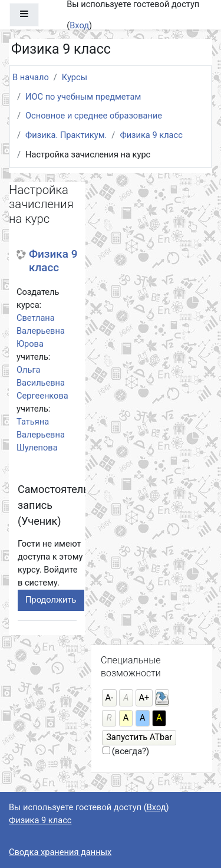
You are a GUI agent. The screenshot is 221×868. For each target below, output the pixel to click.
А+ (144, 698)
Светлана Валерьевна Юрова (41, 331)
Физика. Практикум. (66, 135)
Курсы (75, 77)
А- (110, 698)
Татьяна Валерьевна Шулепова (41, 435)
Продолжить (51, 600)
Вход (79, 25)
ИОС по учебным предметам (83, 97)
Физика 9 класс (151, 135)
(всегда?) (131, 751)
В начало (31, 77)
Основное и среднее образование (94, 116)
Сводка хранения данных (60, 852)
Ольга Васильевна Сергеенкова (42, 383)
